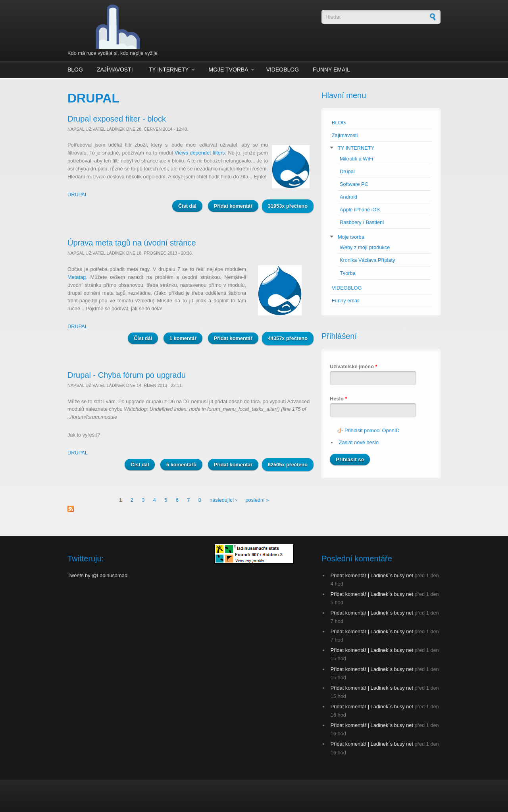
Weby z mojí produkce (365, 247)
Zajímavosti (115, 70)
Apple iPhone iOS (360, 210)
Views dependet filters (200, 153)
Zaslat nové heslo (359, 442)
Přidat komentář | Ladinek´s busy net (372, 575)
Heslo (338, 399)
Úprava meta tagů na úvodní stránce (132, 243)
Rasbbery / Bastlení (362, 222)
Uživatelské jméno (354, 366)
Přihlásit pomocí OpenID (372, 430)
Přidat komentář (233, 206)
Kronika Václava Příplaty (367, 260)
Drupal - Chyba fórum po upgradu (127, 375)
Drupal (347, 171)
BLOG (75, 70)
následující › (223, 500)
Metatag (77, 277)
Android (348, 197)
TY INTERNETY (169, 70)
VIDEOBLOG (283, 70)
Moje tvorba (229, 70)
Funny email (331, 70)
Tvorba (348, 273)
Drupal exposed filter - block (117, 119)
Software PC (354, 184)
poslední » (257, 500)
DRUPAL (78, 194)
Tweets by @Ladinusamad (97, 575)
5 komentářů (181, 465)
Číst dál (190, 206)
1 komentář (183, 338)
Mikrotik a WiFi (356, 159)
